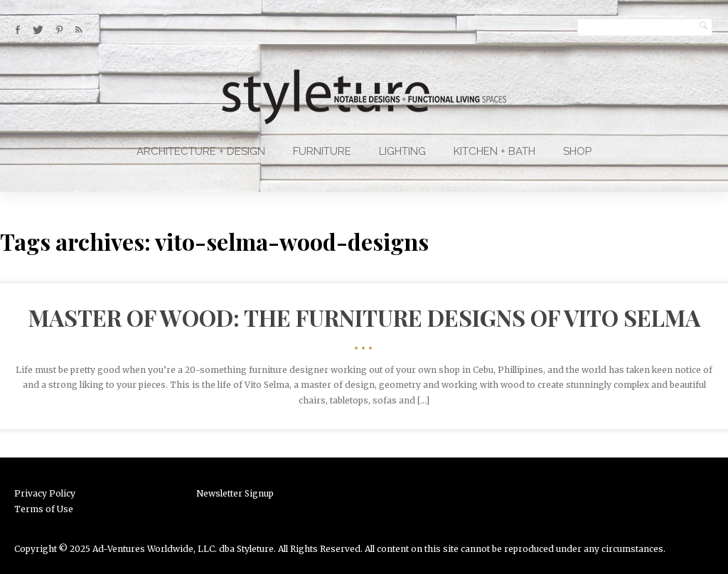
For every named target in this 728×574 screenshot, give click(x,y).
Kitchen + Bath (494, 151)
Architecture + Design (201, 151)
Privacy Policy (45, 493)
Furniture (322, 151)
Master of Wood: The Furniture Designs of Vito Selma (364, 317)
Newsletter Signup (235, 493)
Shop (577, 151)
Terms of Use (44, 509)
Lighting (402, 151)
